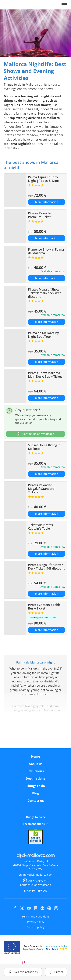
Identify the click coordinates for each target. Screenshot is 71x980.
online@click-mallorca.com (35, 875)
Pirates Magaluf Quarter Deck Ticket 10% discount (46, 567)
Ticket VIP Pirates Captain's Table (40, 527)
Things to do (36, 786)
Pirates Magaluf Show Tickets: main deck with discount (45, 293)
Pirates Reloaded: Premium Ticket (41, 215)
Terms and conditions (36, 916)
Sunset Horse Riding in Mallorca (44, 447)
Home (35, 756)
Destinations (35, 778)
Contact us (36, 801)
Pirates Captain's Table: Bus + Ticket (45, 607)
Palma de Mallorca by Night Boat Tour (43, 335)
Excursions (36, 771)
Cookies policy (36, 927)
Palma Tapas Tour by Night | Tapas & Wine (43, 179)
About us (36, 764)
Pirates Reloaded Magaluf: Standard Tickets (41, 489)
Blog (35, 793)
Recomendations (35, 824)
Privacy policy (36, 922)
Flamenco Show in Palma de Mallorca (46, 251)
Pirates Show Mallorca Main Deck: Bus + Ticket (45, 375)
